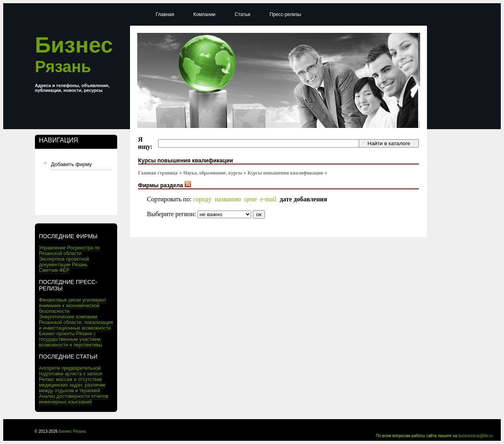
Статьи (243, 14)
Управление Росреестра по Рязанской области (69, 251)
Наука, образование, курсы (213, 173)
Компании (204, 14)
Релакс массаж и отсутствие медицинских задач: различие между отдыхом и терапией (72, 385)
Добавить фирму (71, 164)
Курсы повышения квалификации (285, 173)
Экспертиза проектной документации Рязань (64, 262)
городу (202, 199)
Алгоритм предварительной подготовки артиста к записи (70, 371)
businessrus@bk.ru (476, 436)
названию (228, 199)
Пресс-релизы (286, 14)
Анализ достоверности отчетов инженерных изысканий (74, 399)
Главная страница (158, 173)
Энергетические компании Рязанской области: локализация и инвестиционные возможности (76, 322)
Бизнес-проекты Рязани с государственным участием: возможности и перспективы (71, 339)
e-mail (268, 199)
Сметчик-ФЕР (54, 270)
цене (251, 199)
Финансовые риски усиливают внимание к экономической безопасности (73, 306)
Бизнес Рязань (73, 431)
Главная (165, 14)
